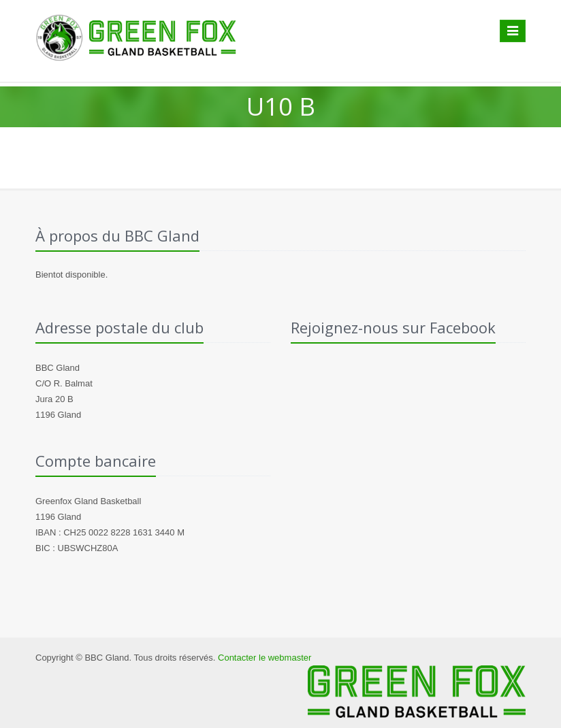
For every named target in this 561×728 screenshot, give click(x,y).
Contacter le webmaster (265, 658)
